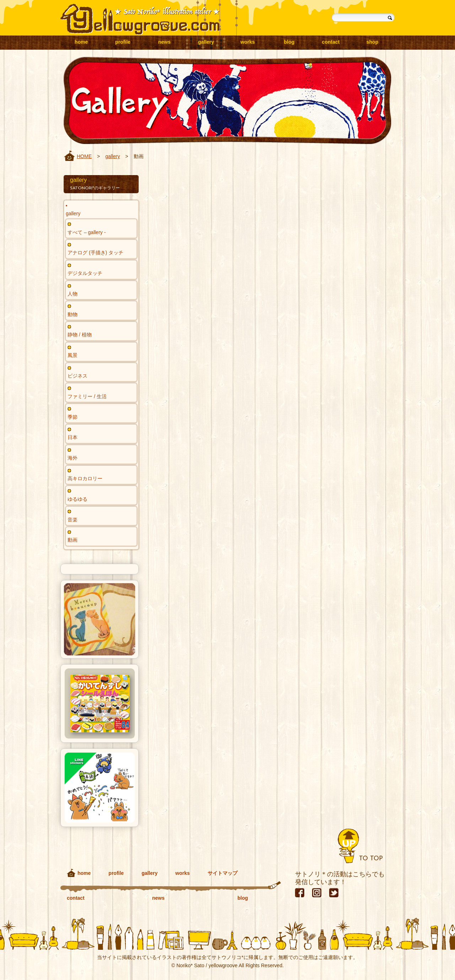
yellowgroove (140, 19)
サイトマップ (223, 873)
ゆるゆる (77, 499)
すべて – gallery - (87, 232)
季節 (73, 417)
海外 (73, 458)
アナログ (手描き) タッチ (95, 253)
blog (289, 42)
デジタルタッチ (85, 273)
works (247, 42)
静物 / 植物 (80, 335)
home (81, 42)
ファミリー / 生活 (87, 396)
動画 (73, 540)
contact (331, 42)
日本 (73, 437)
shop (372, 42)
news (164, 42)
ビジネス (77, 376)
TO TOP (371, 859)
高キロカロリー (85, 478)
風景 (73, 355)
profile (123, 42)
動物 (73, 314)
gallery (206, 42)
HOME (84, 156)
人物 (73, 294)
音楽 (73, 520)
